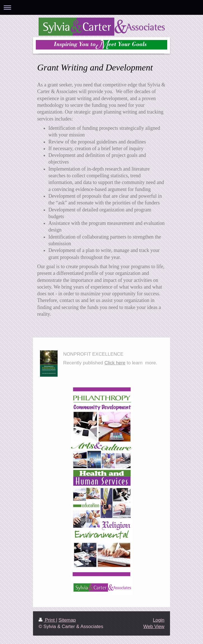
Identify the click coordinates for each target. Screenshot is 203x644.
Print (47, 620)
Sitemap (67, 620)
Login (159, 620)
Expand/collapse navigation (101, 7)
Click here (115, 363)
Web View (154, 627)
